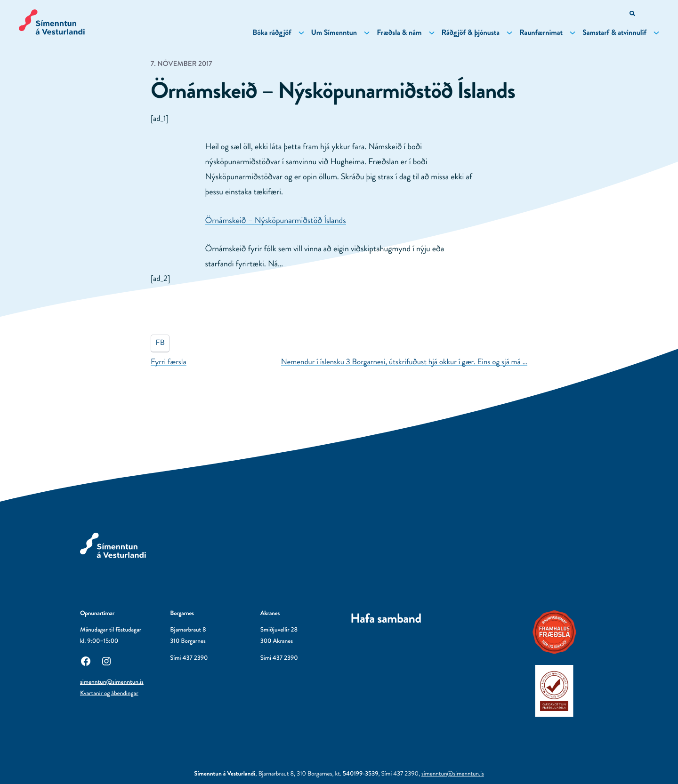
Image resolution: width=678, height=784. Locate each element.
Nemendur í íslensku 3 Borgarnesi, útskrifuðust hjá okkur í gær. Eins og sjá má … (404, 362)
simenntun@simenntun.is (112, 682)
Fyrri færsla (169, 362)
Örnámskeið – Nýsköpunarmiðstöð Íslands (276, 220)
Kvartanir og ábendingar (109, 693)
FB (160, 343)
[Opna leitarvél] (633, 14)
